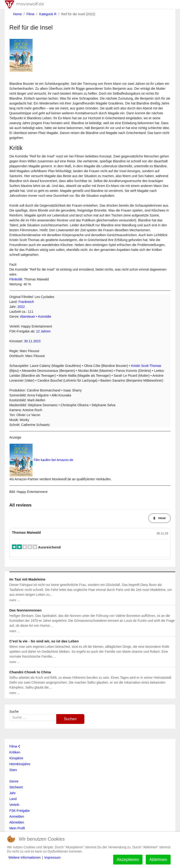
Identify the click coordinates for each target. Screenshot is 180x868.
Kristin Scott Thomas (146, 366)
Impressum (52, 857)
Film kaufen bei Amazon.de (54, 460)
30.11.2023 (32, 341)
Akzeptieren (128, 860)
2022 (21, 307)
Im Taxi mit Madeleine (27, 579)
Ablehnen (158, 860)
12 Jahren (43, 331)
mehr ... (15, 600)
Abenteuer (28, 317)
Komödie (45, 317)
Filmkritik (16, 279)
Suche (14, 712)
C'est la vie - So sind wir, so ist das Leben (44, 641)
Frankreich (26, 302)
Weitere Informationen (24, 857)
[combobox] (33, 717)
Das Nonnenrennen (26, 610)
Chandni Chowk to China (30, 672)
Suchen (70, 719)
